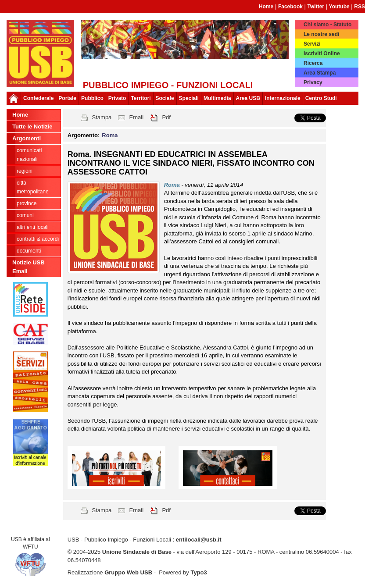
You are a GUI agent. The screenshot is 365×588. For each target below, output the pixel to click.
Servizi (312, 44)
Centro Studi (321, 98)
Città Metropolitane (33, 187)
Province (27, 203)
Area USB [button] (248, 98)
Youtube (339, 7)
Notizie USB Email (29, 267)
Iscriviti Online (322, 53)
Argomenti (27, 138)
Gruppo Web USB (128, 572)
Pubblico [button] (92, 98)
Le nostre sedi (321, 34)
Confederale (38, 98)
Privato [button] (117, 98)
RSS (360, 7)
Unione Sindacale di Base (137, 552)
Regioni (25, 171)
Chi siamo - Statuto (327, 25)
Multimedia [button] (217, 98)
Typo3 (199, 572)
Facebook (290, 7)
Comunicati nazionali (29, 155)
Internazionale (283, 98)
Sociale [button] (165, 98)
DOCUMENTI (29, 251)
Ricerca (313, 63)
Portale (67, 98)
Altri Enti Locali (33, 227)
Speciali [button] (189, 98)
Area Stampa (320, 73)
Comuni (25, 215)
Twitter (316, 7)
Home (266, 7)
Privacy (313, 82)
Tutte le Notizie (32, 127)
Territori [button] (141, 98)
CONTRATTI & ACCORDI (38, 239)
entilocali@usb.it (199, 540)
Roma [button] (110, 135)
